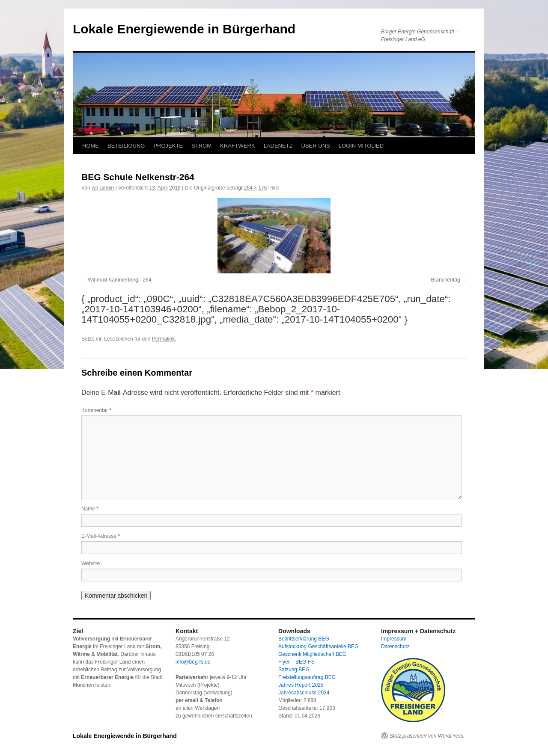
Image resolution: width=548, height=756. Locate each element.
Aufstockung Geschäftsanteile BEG (318, 646)
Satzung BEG (294, 670)
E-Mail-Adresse (101, 536)
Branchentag (446, 280)
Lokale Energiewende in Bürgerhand (184, 29)
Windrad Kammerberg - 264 (119, 280)
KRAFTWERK (238, 146)
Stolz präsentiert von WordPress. (427, 736)
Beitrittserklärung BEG (304, 639)
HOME (91, 146)
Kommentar (96, 410)
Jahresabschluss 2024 (304, 693)
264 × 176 (256, 188)
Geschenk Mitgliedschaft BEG (312, 654)
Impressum (394, 639)
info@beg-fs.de (193, 662)
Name (90, 509)
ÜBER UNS (316, 146)
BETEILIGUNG (126, 146)
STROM (201, 146)
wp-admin (103, 188)
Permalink (163, 339)
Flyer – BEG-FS (296, 662)
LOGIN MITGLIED (361, 146)
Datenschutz (395, 646)
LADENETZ (278, 146)
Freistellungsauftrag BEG (307, 677)
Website (91, 563)
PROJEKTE (168, 146)
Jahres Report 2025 (301, 685)
